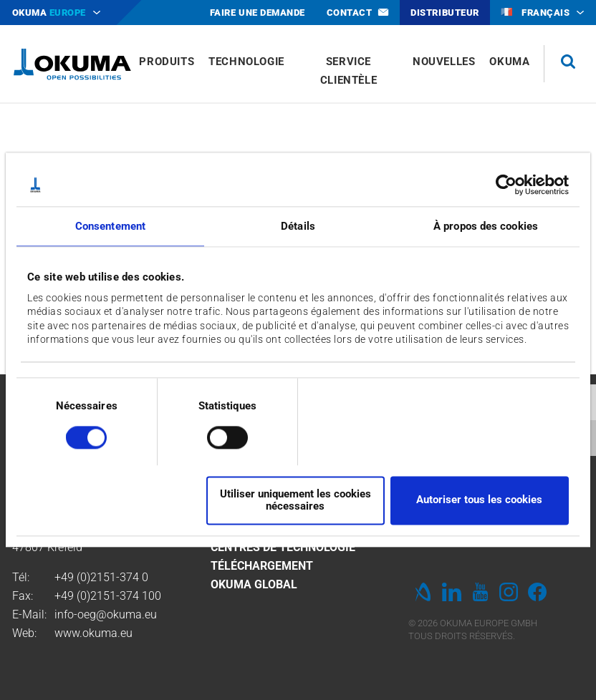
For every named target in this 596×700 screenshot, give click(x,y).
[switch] (216, 436)
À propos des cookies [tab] (486, 226)
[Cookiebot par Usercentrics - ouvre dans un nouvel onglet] (506, 185)
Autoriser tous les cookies (479, 500)
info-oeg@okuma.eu (106, 614)
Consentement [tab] (110, 226)
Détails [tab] (298, 226)
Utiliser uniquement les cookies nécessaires (295, 500)
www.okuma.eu (93, 633)
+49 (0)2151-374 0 (101, 577)
